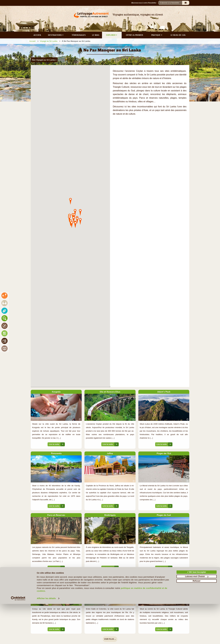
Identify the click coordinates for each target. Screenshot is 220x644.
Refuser (197, 621)
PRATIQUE (157, 35)
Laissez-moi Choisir (197, 616)
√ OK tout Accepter (196, 612)
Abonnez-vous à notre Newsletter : (145, 3)
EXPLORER (112, 35)
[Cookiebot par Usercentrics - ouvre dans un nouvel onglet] (18, 639)
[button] (70, 201)
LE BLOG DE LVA (178, 35)
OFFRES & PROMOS (134, 35)
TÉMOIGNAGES (79, 35)
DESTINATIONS (56, 35)
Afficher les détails (46, 638)
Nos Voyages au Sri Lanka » (44, 60)
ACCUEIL (37, 35)
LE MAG (96, 35)
